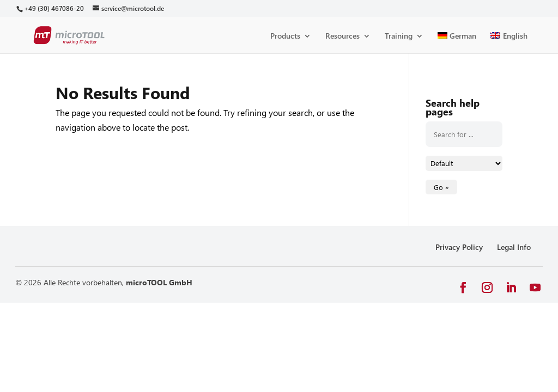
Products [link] (285, 36)
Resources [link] (342, 36)
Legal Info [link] (514, 247)
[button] (463, 288)
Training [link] (399, 36)
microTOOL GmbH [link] (159, 282)
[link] (54, 8)
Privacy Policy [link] (459, 247)
